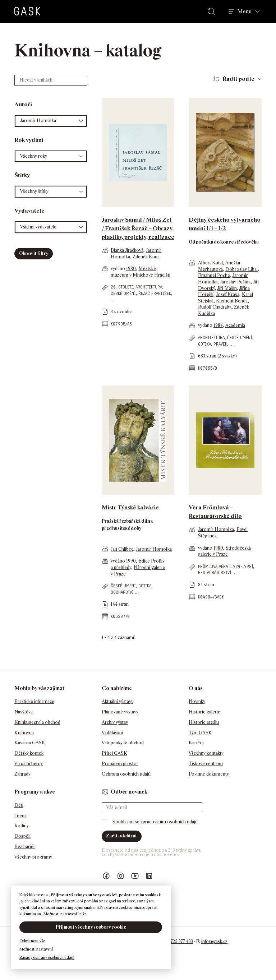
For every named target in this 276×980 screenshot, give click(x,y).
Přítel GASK (114, 753)
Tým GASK (200, 733)
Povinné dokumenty (209, 774)
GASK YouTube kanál (135, 876)
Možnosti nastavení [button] (36, 949)
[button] (51, 121)
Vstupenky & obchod (123, 743)
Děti (19, 805)
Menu (244, 11)
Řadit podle (238, 79)
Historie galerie (204, 712)
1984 (218, 325)
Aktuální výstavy (118, 701)
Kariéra (196, 743)
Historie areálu (204, 722)
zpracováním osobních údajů (169, 822)
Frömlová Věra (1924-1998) (226, 566)
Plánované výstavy (120, 712)
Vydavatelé (29, 211)
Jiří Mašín (227, 288)
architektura (149, 287)
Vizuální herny (29, 764)
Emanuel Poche (214, 275)
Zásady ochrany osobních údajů (47, 957)
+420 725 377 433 (176, 941)
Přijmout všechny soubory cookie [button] (91, 927)
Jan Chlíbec (122, 549)
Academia (235, 325)
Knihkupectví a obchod (37, 722)
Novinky (197, 701)
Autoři (23, 104)
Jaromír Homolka (154, 549)
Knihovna (24, 733)
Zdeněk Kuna (146, 257)
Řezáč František (155, 293)
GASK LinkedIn (149, 876)
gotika (204, 344)
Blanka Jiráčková (127, 250)
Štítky (22, 175)
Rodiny (22, 826)
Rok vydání (29, 140)
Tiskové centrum (206, 764)
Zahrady (22, 774)
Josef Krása (228, 294)
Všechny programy (33, 857)
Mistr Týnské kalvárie (130, 507)
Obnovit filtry (34, 253)
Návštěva (24, 712)
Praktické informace (34, 701)
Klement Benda (232, 301)
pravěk (220, 344)
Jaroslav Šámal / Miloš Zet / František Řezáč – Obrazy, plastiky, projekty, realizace (138, 228)
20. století (122, 287)
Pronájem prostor (120, 764)
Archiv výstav (115, 722)
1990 (131, 561)
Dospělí (22, 836)
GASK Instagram (121, 876)
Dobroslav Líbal (241, 269)
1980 (131, 269)
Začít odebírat (121, 836)
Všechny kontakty (206, 753)
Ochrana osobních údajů (126, 774)
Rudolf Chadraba (215, 307)
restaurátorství (215, 572)
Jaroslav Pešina (235, 282)
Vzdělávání (112, 733)
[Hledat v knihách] (51, 80)
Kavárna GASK (30, 743)
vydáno (118, 269)
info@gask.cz (214, 941)
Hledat (213, 11)
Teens (20, 816)
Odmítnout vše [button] (32, 941)
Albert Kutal (210, 263)
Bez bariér (25, 847)
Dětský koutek (29, 753)
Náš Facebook (106, 876)
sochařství (122, 592)
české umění (123, 293)
